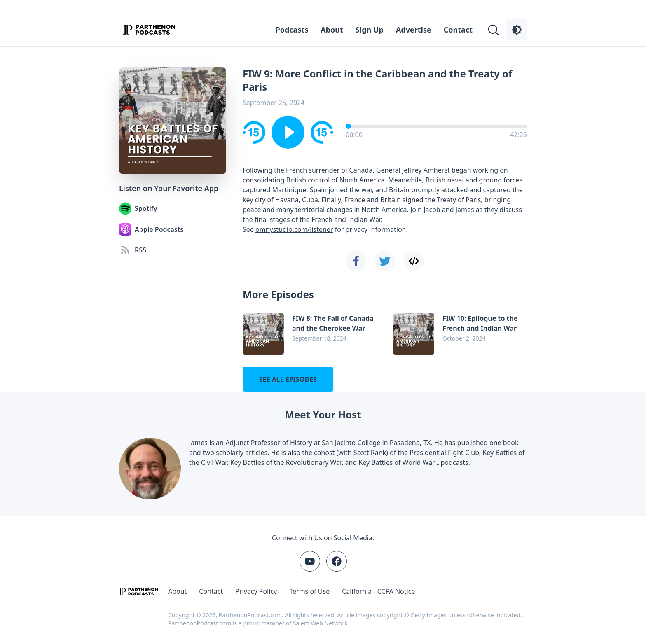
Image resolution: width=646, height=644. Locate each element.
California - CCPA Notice (378, 591)
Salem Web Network (320, 623)
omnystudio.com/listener (294, 229)
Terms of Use (309, 591)
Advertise (414, 30)
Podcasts (292, 30)
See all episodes (288, 379)
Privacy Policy (256, 591)
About (332, 30)
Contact (458, 30)
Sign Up (370, 30)
